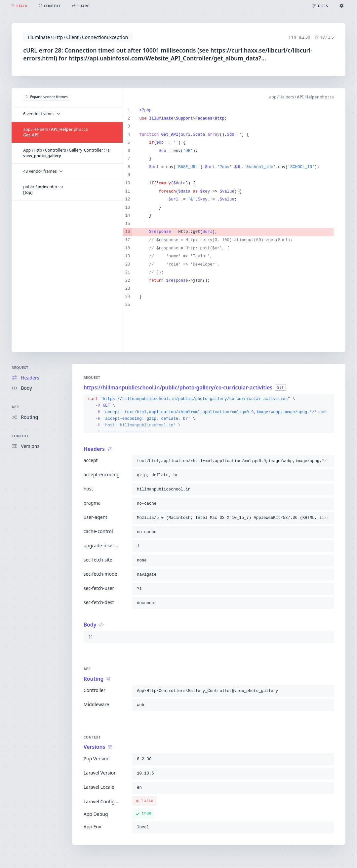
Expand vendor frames (46, 97)
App (15, 407)
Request (20, 368)
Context (20, 436)
